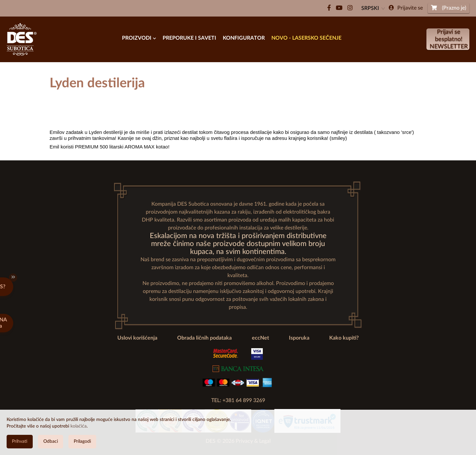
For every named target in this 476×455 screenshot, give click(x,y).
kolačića (79, 426)
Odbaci (51, 441)
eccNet (260, 338)
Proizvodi (139, 38)
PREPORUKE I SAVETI (189, 38)
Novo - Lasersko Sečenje (306, 38)
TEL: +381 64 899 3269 (238, 400)
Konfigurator (244, 38)
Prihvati (20, 441)
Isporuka (299, 338)
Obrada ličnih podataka (204, 338)
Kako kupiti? (344, 338)
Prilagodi (82, 441)
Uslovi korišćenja (137, 338)
